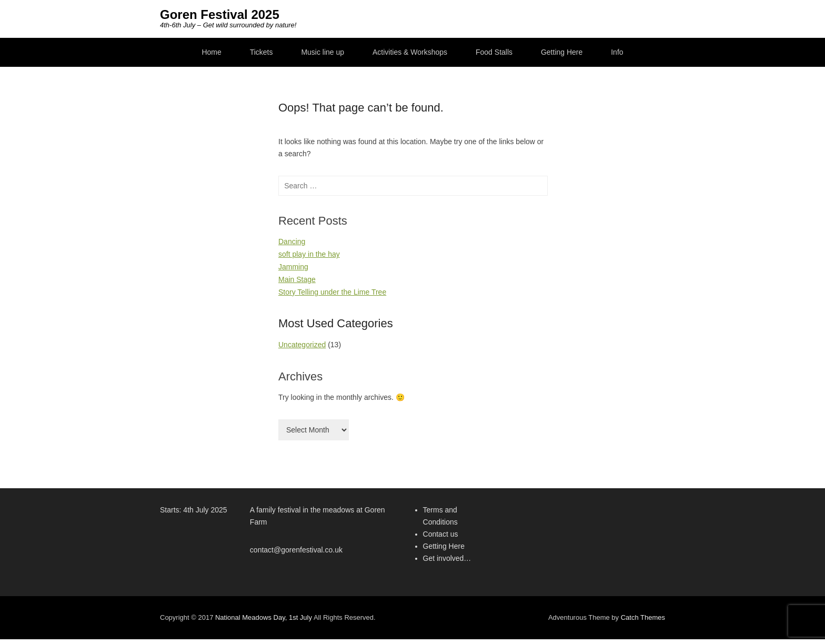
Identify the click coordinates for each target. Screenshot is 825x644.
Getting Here (562, 52)
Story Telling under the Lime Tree (332, 292)
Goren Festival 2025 (220, 14)
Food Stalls (494, 52)
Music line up (323, 52)
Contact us (441, 534)
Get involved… (447, 558)
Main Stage (297, 279)
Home (211, 52)
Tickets (261, 52)
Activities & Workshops (410, 52)
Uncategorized (302, 345)
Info (617, 52)
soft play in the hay (309, 254)
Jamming (293, 267)
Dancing (292, 241)
